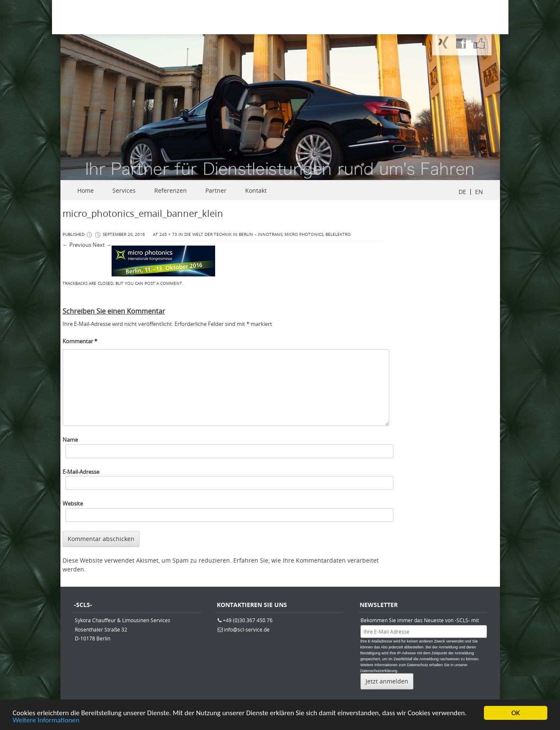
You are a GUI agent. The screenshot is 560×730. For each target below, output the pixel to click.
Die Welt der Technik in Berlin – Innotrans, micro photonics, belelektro (268, 234)
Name (70, 440)
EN (479, 192)
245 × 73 (168, 234)
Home (86, 190)
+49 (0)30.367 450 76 (248, 620)
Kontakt (256, 190)
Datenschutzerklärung (379, 671)
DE (462, 192)
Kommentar (80, 341)
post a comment (163, 283)
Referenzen (171, 190)
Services (124, 190)
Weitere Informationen (46, 721)
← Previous (77, 245)
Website (73, 503)
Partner (216, 190)
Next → (102, 245)
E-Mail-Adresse (81, 472)
